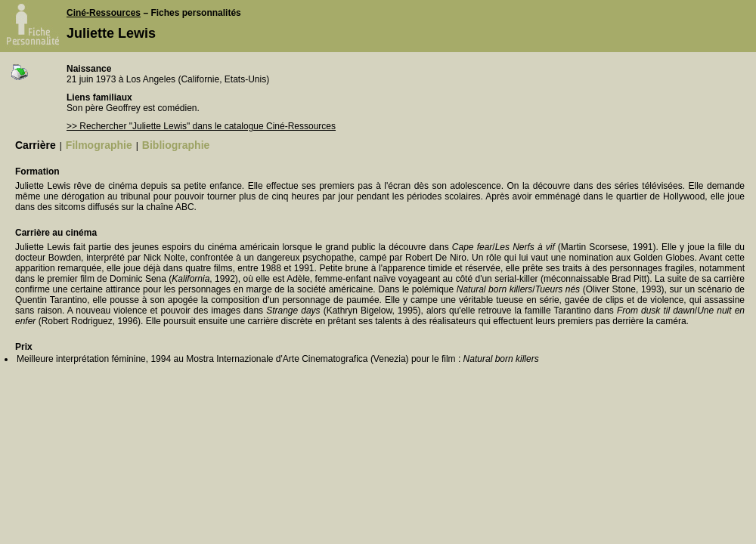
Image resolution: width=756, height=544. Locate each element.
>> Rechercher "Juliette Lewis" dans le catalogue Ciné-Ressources (201, 126)
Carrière (36, 145)
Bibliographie (176, 145)
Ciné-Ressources (104, 13)
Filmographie (99, 145)
